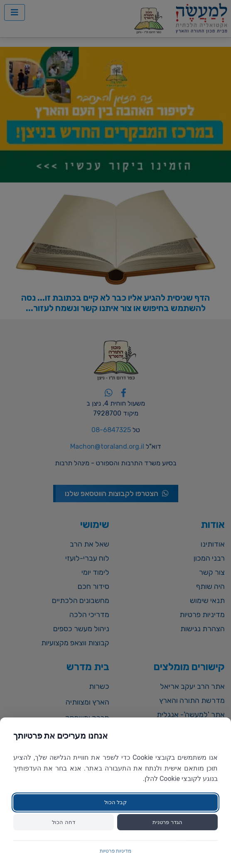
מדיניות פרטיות (116, 851)
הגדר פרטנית (167, 822)
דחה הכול (63, 822)
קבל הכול (116, 802)
